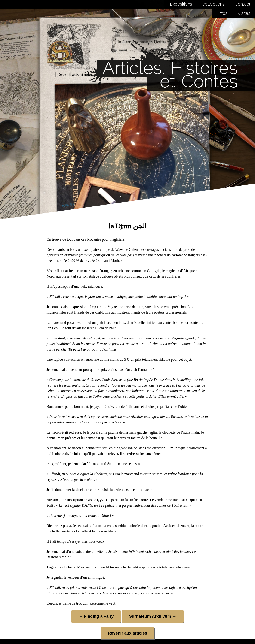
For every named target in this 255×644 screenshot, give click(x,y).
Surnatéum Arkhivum (153, 616)
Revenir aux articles (127, 633)
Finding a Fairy (96, 616)
